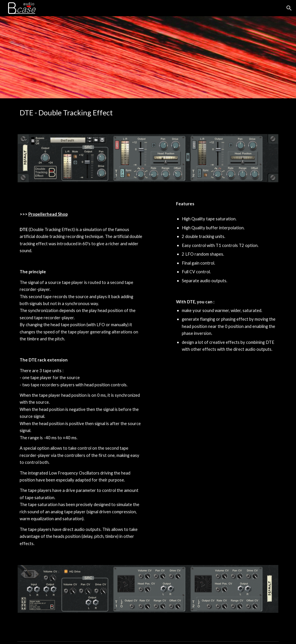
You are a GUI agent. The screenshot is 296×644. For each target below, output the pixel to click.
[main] (81, 113)
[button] (289, 8)
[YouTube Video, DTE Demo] (226, 393)
